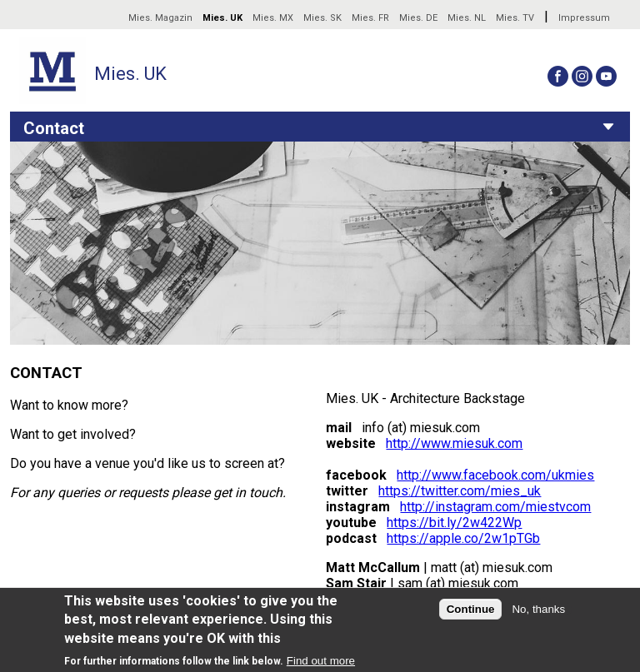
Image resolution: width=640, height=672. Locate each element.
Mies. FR (370, 18)
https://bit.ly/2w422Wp (454, 523)
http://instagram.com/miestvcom (495, 507)
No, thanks (538, 609)
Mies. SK (322, 18)
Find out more (321, 661)
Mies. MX (273, 18)
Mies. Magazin (160, 18)
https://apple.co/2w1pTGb (463, 538)
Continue (471, 609)
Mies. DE (418, 18)
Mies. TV (515, 18)
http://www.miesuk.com (454, 443)
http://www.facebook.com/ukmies (495, 475)
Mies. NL (467, 18)
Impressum (584, 18)
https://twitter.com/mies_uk (460, 491)
